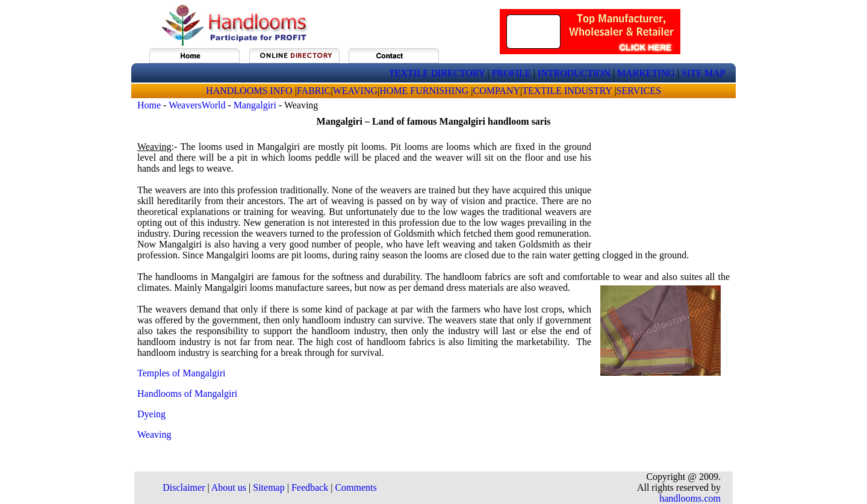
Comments (356, 487)
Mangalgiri (255, 105)
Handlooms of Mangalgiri (187, 394)
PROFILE (511, 73)
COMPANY (496, 91)
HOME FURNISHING (425, 91)
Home (149, 105)
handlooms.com (690, 498)
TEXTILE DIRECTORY (437, 73)
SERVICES (639, 91)
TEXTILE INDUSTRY (567, 91)
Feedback (310, 487)
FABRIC (314, 91)
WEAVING (355, 91)
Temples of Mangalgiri (181, 373)
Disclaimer (184, 487)
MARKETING (646, 73)
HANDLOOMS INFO (250, 91)
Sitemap (269, 487)
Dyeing (151, 414)
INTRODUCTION (574, 73)
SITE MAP (703, 73)
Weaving (154, 434)
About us (229, 487)
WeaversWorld (197, 105)
